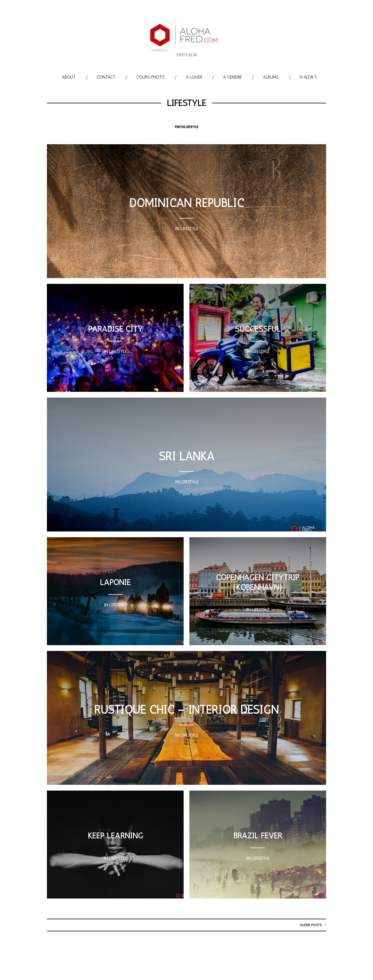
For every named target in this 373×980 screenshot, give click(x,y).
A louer (194, 77)
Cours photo (151, 77)
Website (257, 962)
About (69, 77)
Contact (106, 77)
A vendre (232, 77)
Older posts (310, 925)
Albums (271, 77)
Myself (233, 962)
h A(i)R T (308, 77)
